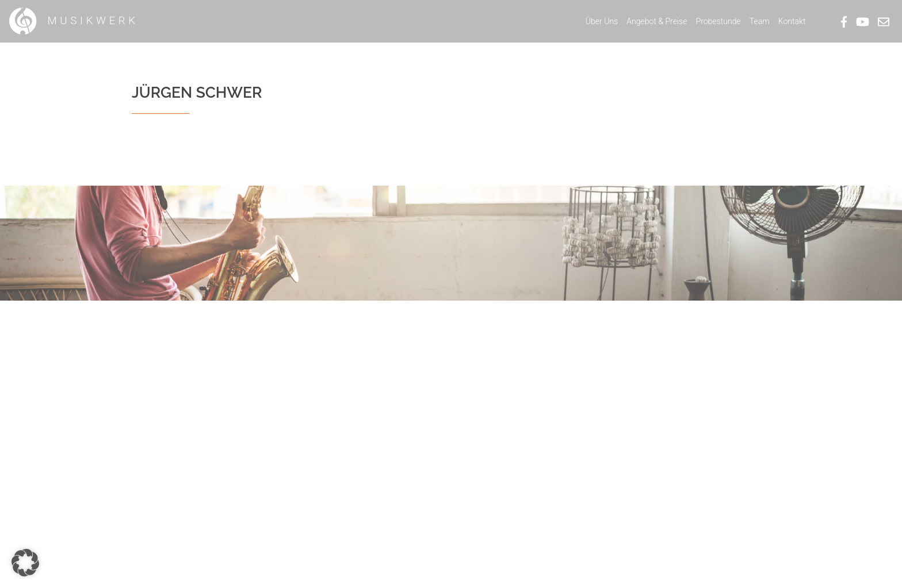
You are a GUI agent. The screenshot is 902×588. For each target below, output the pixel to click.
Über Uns (602, 21)
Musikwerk (74, 21)
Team (760, 21)
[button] (25, 563)
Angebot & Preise (657, 21)
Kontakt (792, 21)
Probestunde (718, 21)
